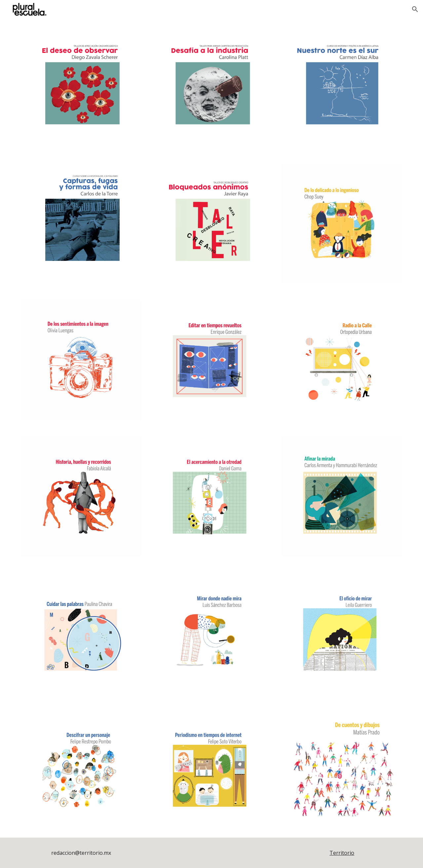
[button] (415, 9)
